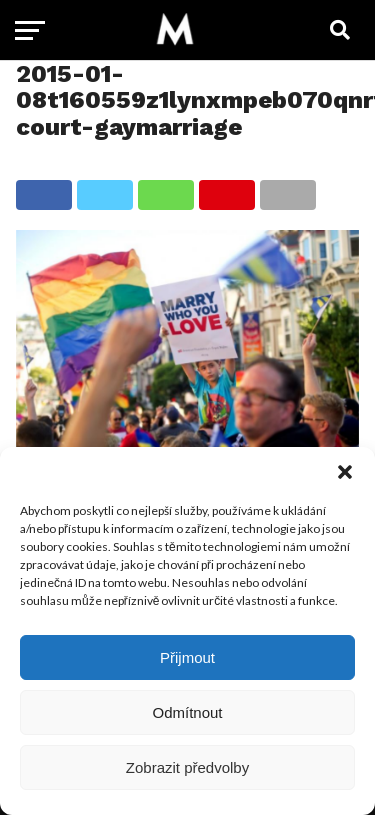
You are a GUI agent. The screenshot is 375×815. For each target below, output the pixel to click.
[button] (345, 472)
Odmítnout (187, 712)
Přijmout (187, 657)
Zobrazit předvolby (187, 767)
